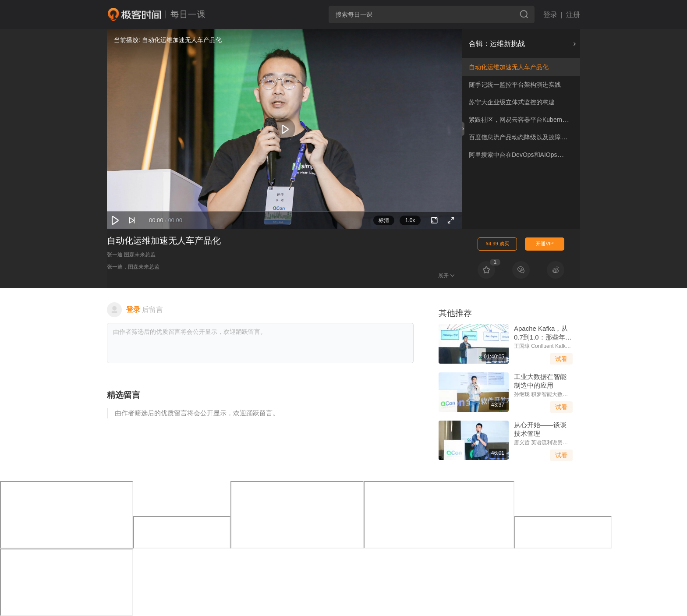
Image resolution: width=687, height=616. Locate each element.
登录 (550, 15)
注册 (573, 15)
